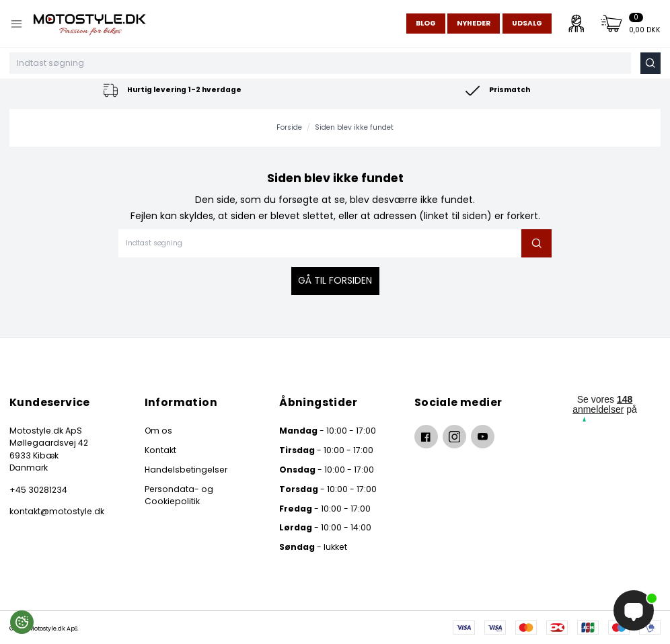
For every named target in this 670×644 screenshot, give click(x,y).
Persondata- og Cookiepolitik (179, 495)
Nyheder (474, 23)
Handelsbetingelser (186, 470)
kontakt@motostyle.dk (57, 511)
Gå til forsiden (335, 280)
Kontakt (160, 450)
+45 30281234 (38, 490)
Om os (158, 431)
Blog (426, 23)
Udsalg (527, 23)
